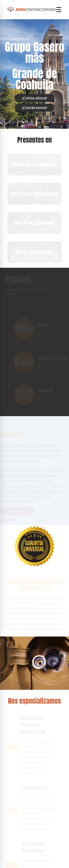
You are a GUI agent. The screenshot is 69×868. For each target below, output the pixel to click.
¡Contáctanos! (34, 108)
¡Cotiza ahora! (34, 98)
